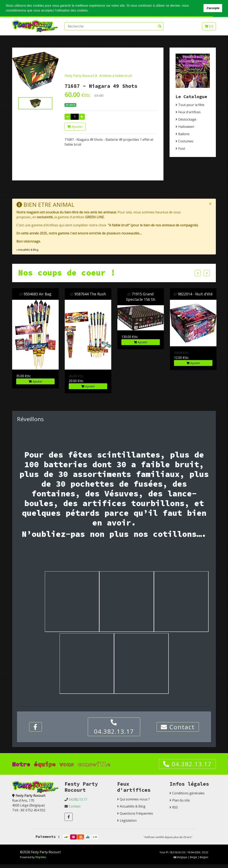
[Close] (210, 204)
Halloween (186, 127)
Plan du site (181, 800)
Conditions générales (188, 793)
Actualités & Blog (133, 806)
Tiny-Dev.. (41, 857)
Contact (178, 727)
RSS (175, 807)
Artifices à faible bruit (116, 75)
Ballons (184, 134)
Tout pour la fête (191, 105)
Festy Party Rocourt (81, 75)
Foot (182, 148)
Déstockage (187, 119)
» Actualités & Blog (27, 249)
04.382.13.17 (114, 727)
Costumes (186, 141)
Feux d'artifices (189, 112)
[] (209, 26)
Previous (198, 273)
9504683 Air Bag (38, 294)
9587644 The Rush (90, 294)
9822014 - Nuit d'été (195, 294)
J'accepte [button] (213, 8)
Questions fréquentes (136, 813)
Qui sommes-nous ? (135, 799)
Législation (128, 820)
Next (207, 273)
